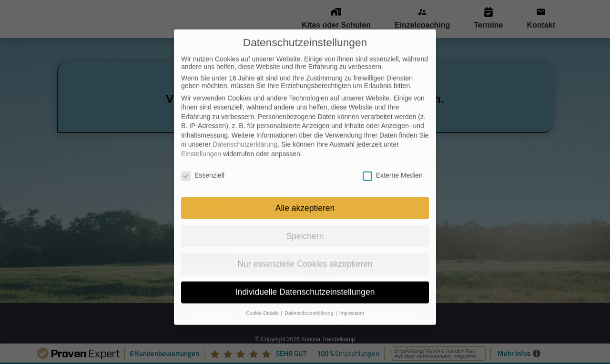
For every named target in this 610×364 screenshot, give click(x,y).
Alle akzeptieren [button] (305, 188)
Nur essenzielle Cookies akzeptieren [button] (305, 244)
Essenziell (203, 155)
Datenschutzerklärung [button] (310, 293)
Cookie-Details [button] (263, 293)
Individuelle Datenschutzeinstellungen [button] (305, 272)
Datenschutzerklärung (245, 124)
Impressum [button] (352, 293)
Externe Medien (393, 155)
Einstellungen (201, 134)
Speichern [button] (305, 216)
